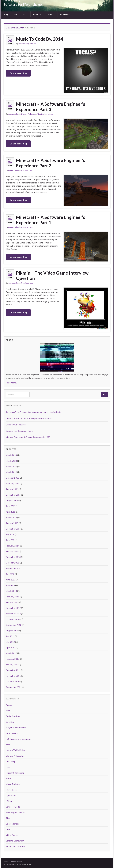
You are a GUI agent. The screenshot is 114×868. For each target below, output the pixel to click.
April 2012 (11, 648)
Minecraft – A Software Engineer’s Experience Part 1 (51, 220)
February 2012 (12, 659)
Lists (25, 14)
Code (15, 14)
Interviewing (12, 733)
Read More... (12, 383)
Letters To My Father (16, 750)
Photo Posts (12, 790)
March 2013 (11, 591)
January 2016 (12, 489)
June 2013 (11, 580)
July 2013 (10, 574)
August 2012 (12, 631)
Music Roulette (13, 784)
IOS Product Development (18, 739)
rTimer (9, 801)
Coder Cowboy (13, 716)
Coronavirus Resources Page (19, 431)
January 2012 (12, 665)
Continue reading (18, 73)
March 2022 (11, 461)
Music (34, 44)
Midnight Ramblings (45, 114)
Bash (8, 711)
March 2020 (11, 466)
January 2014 (12, 551)
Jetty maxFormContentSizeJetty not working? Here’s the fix (34, 412)
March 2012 (11, 653)
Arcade (9, 705)
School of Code (13, 807)
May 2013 (10, 585)
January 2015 (12, 523)
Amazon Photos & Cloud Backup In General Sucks (29, 418)
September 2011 (14, 687)
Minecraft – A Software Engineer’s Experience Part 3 (51, 107)
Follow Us (65, 14)
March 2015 (11, 517)
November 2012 (13, 614)
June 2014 (11, 540)
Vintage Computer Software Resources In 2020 (28, 437)
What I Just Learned (15, 846)
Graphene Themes (24, 864)
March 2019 (11, 472)
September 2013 (14, 568)
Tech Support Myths (15, 812)
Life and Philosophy (29, 114)
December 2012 (13, 608)
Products (38, 14)
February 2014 (12, 546)
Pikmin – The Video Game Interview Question (52, 275)
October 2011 (12, 681)
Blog (6, 14)
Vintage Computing (15, 841)
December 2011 (13, 670)
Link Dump (11, 761)
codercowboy (24, 44)
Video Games (12, 835)
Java (8, 744)
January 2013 (12, 602)
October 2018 (12, 478)
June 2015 (11, 506)
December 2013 (13, 557)
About (51, 14)
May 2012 (10, 642)
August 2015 (12, 500)
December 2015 (13, 495)
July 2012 (10, 636)
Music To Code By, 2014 (39, 39)
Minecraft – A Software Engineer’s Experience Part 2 (51, 163)
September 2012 (14, 625)
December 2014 (13, 529)
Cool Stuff (11, 722)
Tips (8, 818)
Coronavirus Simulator (16, 425)
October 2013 (12, 563)
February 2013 (12, 597)
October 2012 (12, 619)
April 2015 (11, 512)
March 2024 (11, 455)
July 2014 (10, 534)
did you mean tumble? (16, 728)
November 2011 (13, 676)
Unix (8, 829)
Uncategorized (27, 170)
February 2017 (12, 483)
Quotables (11, 795)
